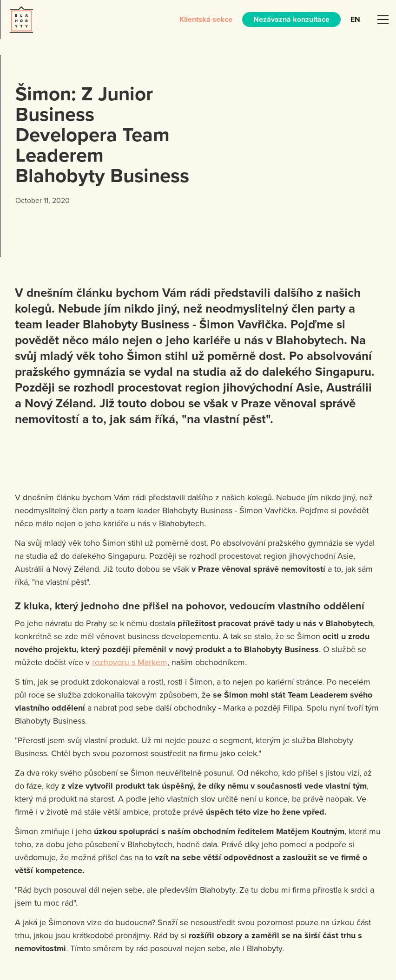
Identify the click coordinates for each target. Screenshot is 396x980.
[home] (21, 20)
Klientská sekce (206, 19)
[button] (383, 20)
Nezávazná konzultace (291, 19)
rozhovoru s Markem (130, 662)
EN (355, 19)
